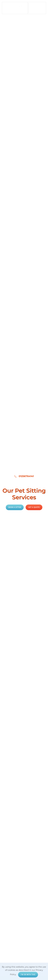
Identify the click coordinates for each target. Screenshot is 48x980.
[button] (37, 8)
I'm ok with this (28, 975)
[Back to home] (15, 8)
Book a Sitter (15, 507)
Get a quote (34, 507)
